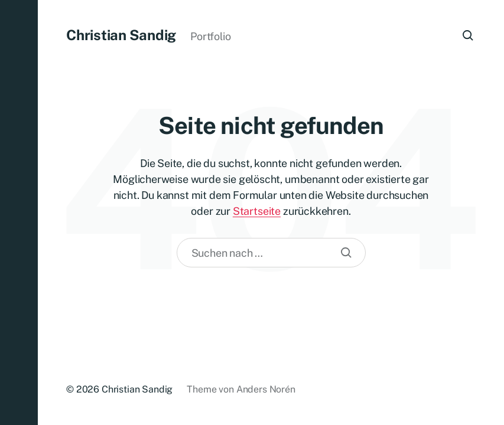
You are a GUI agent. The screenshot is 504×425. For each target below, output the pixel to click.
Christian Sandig (121, 35)
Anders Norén (266, 389)
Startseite (257, 211)
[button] (19, 212)
